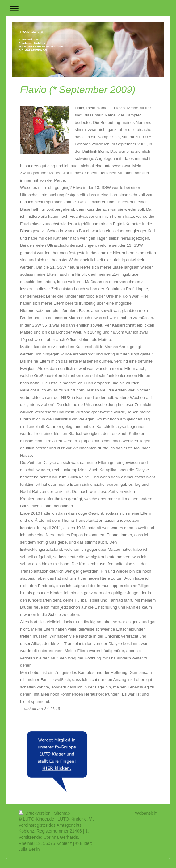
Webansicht (146, 813)
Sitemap (62, 813)
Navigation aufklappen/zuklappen (88, 8)
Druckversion (35, 813)
